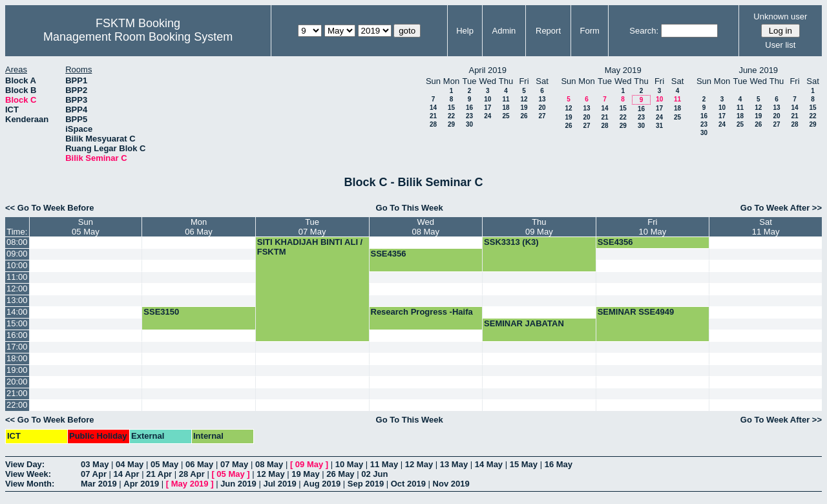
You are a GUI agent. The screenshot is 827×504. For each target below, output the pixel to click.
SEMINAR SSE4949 (636, 312)
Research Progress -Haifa (422, 312)
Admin (504, 31)
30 (469, 124)
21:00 (17, 393)
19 (524, 108)
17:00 (17, 347)
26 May (340, 474)
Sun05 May (86, 227)
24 (487, 116)
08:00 (17, 242)
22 (451, 116)
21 (433, 116)
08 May (269, 464)
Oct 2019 (408, 484)
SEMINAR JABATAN (524, 323)
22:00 (17, 405)
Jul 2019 (279, 484)
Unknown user (780, 16)
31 (659, 126)
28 (433, 124)
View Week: (28, 474)
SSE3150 (161, 312)
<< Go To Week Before (50, 208)
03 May (95, 464)
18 (506, 108)
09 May (309, 464)
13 (542, 99)
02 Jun (374, 474)
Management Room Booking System (138, 37)
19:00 (17, 370)
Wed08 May (425, 227)
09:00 (17, 254)
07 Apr (94, 474)
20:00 (17, 382)
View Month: (30, 484)
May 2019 (190, 484)
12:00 (17, 289)
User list (780, 45)
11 (506, 99)
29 (451, 124)
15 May (524, 464)
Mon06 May (199, 227)
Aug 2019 (322, 484)
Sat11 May (766, 227)
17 (487, 108)
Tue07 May (312, 227)
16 (469, 108)
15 (451, 108)
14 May (489, 464)
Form (590, 31)
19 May (305, 474)
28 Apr (192, 474)
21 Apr (159, 474)
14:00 (17, 312)
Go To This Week (410, 208)
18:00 (17, 358)
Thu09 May (539, 227)
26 (524, 116)
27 (542, 116)
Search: (644, 31)
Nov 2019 (451, 484)
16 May (559, 464)
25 (506, 116)
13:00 (17, 300)
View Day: (25, 464)
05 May (164, 464)
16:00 (17, 335)
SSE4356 (615, 242)
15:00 (17, 323)
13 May (454, 464)
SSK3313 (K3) (511, 242)
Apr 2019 (141, 484)
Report (548, 31)
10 (487, 99)
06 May (199, 464)
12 (524, 99)
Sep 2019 (366, 484)
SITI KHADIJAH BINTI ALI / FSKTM (310, 247)
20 (542, 108)
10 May (349, 464)
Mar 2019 (99, 484)
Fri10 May (653, 227)
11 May (384, 464)
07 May (234, 464)
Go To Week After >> (781, 208)
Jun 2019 (238, 484)
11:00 (17, 277)
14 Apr (127, 474)
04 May (130, 464)
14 (433, 108)
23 (469, 116)
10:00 (17, 265)
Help (465, 31)
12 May (419, 464)
